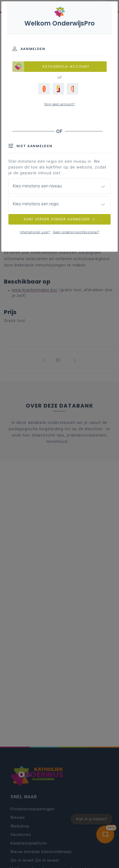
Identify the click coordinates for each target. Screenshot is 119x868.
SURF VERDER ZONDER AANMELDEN (60, 219)
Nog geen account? (60, 104)
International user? (35, 232)
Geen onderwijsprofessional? (76, 232)
